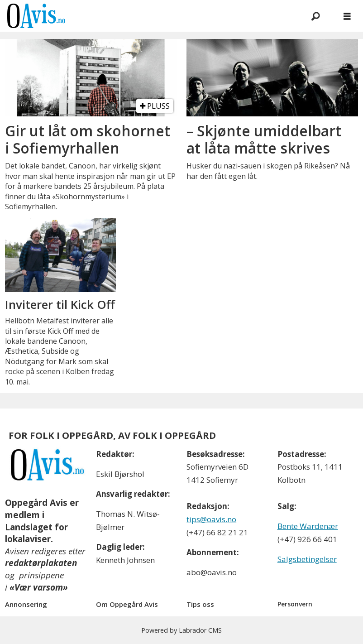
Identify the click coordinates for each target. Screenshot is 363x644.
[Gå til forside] (36, 16)
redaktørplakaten (41, 563)
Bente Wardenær (308, 526)
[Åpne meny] (347, 16)
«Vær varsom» (39, 587)
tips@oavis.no (211, 519)
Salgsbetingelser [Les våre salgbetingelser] (307, 559)
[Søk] (315, 16)
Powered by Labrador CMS (181, 630)
